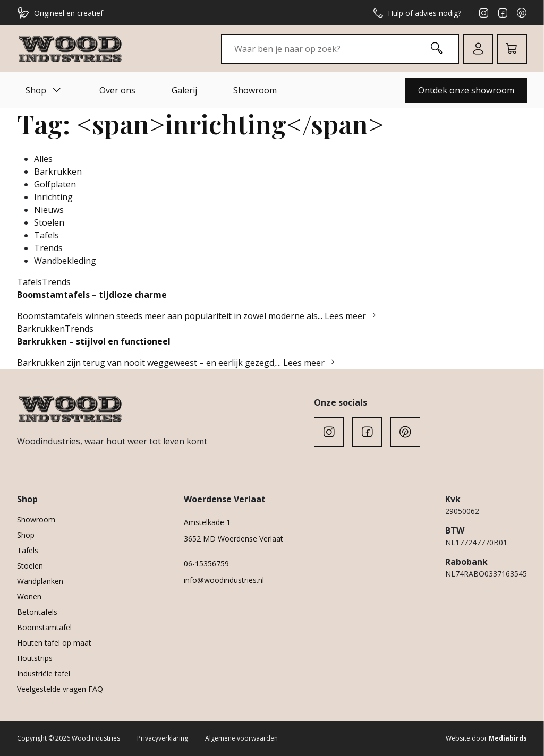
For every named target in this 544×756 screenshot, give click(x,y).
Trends (48, 248)
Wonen (29, 596)
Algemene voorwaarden (241, 738)
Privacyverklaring (163, 738)
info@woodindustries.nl (224, 580)
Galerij (184, 90)
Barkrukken (58, 171)
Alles (43, 159)
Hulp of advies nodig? (417, 13)
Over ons (117, 90)
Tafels (46, 235)
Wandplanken (40, 581)
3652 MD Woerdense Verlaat (233, 539)
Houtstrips (35, 658)
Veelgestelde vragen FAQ (60, 689)
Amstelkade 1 (207, 522)
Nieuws (49, 210)
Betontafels (37, 612)
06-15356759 (206, 564)
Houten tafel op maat (54, 643)
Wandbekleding (65, 261)
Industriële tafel (44, 673)
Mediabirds (508, 738)
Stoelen (49, 222)
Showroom (255, 90)
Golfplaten (55, 184)
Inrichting (53, 197)
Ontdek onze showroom (466, 90)
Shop (44, 90)
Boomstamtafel (44, 627)
